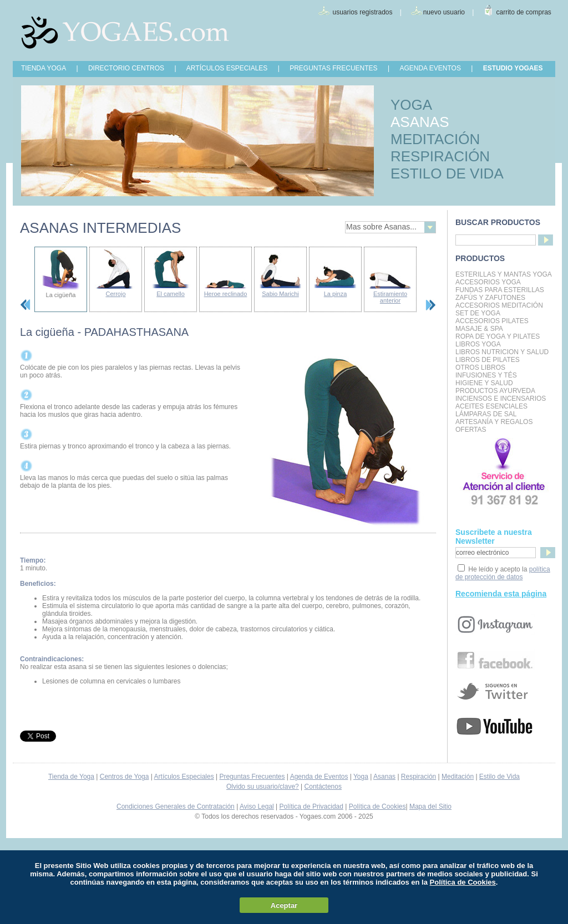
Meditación (458, 777)
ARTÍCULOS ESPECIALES (227, 68)
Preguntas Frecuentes (252, 777)
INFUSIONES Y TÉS (486, 375)
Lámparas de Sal (486, 414)
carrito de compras (524, 12)
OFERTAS (471, 430)
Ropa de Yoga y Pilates (498, 336)
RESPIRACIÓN (440, 156)
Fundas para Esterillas (500, 290)
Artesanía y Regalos (494, 422)
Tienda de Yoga (71, 777)
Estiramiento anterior (390, 297)
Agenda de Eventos (319, 777)
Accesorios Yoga (488, 282)
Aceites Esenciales (491, 406)
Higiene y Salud (484, 383)
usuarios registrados (362, 12)
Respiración (419, 777)
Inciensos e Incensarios (501, 399)
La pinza (336, 294)
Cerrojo (115, 294)
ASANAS (420, 122)
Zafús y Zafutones (490, 298)
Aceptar (284, 905)
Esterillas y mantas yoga (504, 274)
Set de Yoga (478, 313)
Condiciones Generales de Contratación (176, 806)
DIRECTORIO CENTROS (126, 68)
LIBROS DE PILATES (488, 360)
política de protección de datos (503, 573)
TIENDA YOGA (44, 68)
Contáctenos (323, 787)
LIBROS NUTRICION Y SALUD (502, 352)
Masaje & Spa (479, 329)
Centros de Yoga (125, 777)
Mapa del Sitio (430, 806)
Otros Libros (480, 367)
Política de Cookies (377, 806)
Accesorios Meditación (499, 305)
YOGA (411, 105)
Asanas (384, 777)
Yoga (361, 777)
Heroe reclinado (226, 294)
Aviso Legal (257, 806)
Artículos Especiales (184, 777)
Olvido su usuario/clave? (263, 787)
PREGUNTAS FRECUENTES (333, 68)
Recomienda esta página (501, 594)
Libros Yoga (478, 344)
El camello (171, 294)
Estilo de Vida (499, 777)
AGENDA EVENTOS (430, 68)
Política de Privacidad (311, 806)
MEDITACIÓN (435, 139)
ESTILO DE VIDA (447, 173)
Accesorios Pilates (492, 321)
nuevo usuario (444, 12)
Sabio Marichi (280, 294)
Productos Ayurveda (495, 391)
